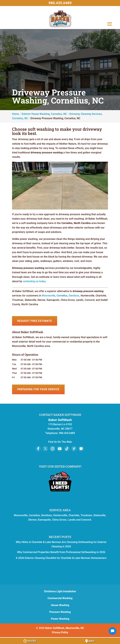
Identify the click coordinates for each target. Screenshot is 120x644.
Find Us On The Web (60, 442)
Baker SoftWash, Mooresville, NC (65, 628)
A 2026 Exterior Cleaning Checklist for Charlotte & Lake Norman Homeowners (61, 558)
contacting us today (34, 281)
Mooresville (49, 296)
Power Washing (60, 619)
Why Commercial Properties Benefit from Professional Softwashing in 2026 (61, 552)
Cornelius (62, 296)
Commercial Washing (60, 598)
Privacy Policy (60, 632)
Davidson (74, 296)
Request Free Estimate (35, 321)
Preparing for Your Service (38, 389)
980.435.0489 (60, 3)
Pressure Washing (60, 612)
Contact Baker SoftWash (60, 415)
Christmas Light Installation (60, 591)
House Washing (60, 605)
